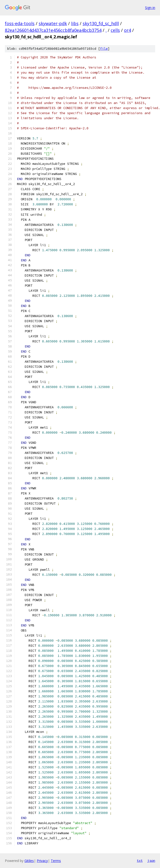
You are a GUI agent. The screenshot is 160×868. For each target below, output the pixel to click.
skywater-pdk (53, 23)
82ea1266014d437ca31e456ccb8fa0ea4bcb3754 (53, 30)
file (104, 49)
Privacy (42, 861)
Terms (56, 861)
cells (115, 30)
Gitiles (29, 861)
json (151, 861)
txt (140, 861)
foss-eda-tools (20, 23)
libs (75, 23)
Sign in (150, 8)
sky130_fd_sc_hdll (101, 23)
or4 (127, 30)
